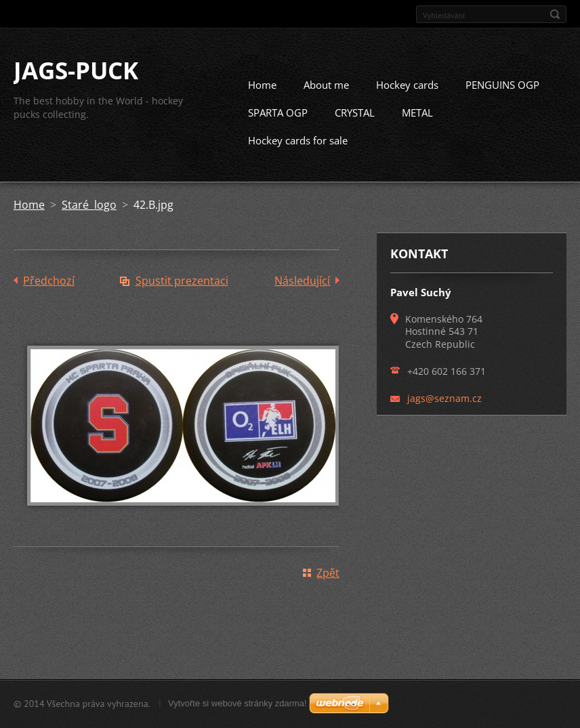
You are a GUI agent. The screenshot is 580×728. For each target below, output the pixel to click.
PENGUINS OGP (502, 98)
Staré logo (89, 218)
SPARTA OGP (278, 126)
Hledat (555, 14)
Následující (302, 294)
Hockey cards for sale (298, 154)
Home (262, 98)
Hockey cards (407, 98)
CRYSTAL (355, 126)
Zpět (328, 586)
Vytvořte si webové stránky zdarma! (237, 707)
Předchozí (49, 294)
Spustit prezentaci (182, 294)
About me (326, 98)
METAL (417, 126)
